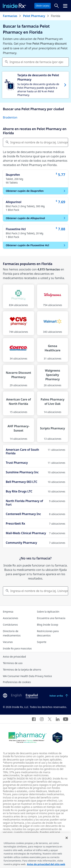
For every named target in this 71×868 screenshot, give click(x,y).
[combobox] (35, 62)
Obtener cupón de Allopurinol (36, 218)
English (16, 695)
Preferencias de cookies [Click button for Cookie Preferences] (17, 682)
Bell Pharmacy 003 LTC (35, 482)
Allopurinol (14, 202)
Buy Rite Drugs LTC (35, 491)
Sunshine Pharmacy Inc (35, 472)
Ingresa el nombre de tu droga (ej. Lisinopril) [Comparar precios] (39, 142)
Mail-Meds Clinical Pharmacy (35, 533)
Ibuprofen (13, 175)
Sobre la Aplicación (48, 612)
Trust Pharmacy (35, 463)
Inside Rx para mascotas (17, 648)
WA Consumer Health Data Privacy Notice (27, 676)
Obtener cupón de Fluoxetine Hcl (36, 245)
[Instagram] (42, 719)
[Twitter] (50, 719)
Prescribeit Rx (35, 524)
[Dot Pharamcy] (28, 738)
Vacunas (8, 642)
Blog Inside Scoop (48, 625)
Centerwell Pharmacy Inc (35, 514)
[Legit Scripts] (57, 738)
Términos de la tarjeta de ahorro (22, 670)
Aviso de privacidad (14, 657)
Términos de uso (13, 663)
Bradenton (10, 117)
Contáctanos (10, 625)
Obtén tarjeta (43, 6)
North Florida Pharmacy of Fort (35, 503)
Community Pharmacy (35, 543)
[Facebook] (34, 719)
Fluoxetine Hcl (16, 229)
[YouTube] (66, 719)
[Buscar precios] (57, 6)
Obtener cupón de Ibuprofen (36, 191)
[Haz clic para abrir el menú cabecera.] (65, 6)
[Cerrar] (67, 842)
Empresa (8, 612)
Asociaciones (10, 618)
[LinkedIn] (58, 719)
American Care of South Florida (35, 451)
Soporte (42, 642)
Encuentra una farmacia (51, 618)
